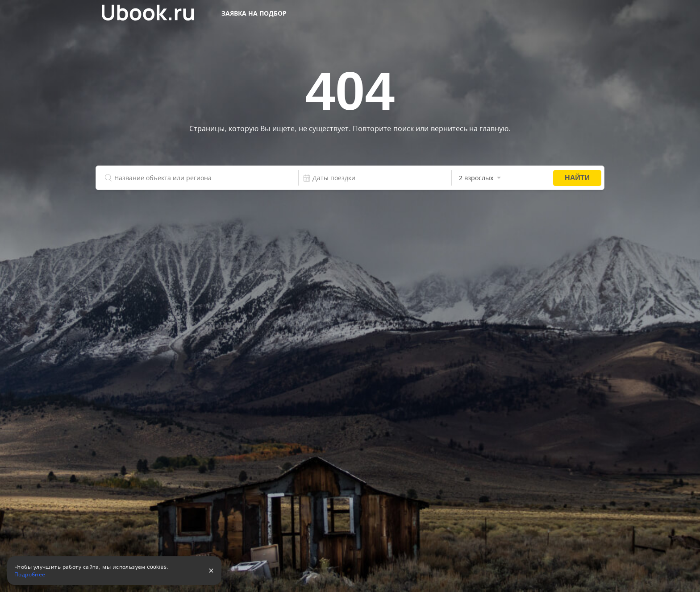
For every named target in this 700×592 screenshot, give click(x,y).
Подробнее (30, 575)
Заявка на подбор (254, 13)
